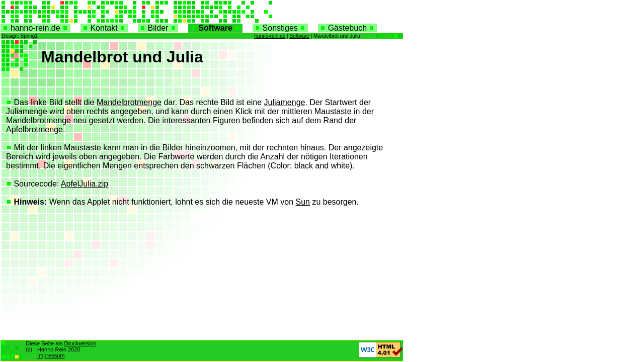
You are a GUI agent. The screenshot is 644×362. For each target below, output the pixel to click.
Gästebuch (347, 28)
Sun (302, 202)
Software (215, 28)
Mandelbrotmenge (129, 102)
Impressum (51, 355)
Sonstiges (280, 28)
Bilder (158, 28)
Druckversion (80, 343)
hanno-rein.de (35, 28)
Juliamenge (285, 102)
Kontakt (104, 28)
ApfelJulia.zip (85, 184)
